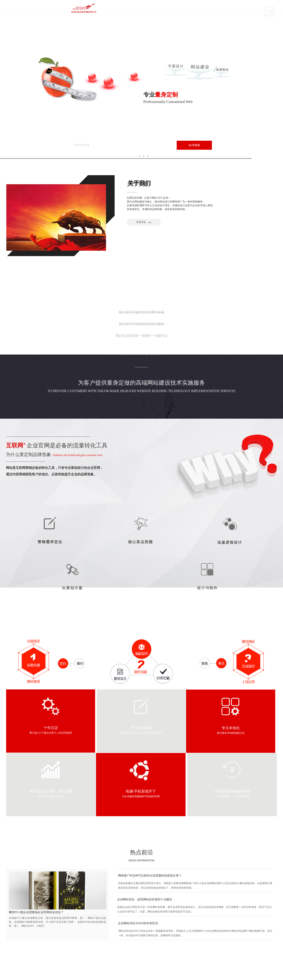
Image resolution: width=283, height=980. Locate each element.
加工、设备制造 (149, 927)
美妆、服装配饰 (149, 941)
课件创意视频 (111, 941)
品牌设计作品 (69, 9)
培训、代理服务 (149, 932)
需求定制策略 (154, 9)
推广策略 (252, 941)
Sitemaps (192, 973)
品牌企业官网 (97, 9)
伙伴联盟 (73, 945)
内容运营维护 (126, 9)
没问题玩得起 (219, 941)
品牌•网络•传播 (76, 932)
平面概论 (252, 927)
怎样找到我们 (75, 941)
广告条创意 (182, 936)
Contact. (28, 961)
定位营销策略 (219, 932)
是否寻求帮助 (219, 936)
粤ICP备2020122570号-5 (28, 946)
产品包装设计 (111, 936)
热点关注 (252, 936)
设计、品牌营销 (149, 936)
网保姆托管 (182, 927)
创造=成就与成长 (77, 936)
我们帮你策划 (219, 927)
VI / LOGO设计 (112, 927)
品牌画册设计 (111, 932)
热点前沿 (141, 743)
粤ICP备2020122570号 (173, 973)
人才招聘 (73, 950)
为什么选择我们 (77, 927)
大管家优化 (182, 932)
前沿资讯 (252, 932)
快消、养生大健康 (150, 945)
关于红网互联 (183, 9)
